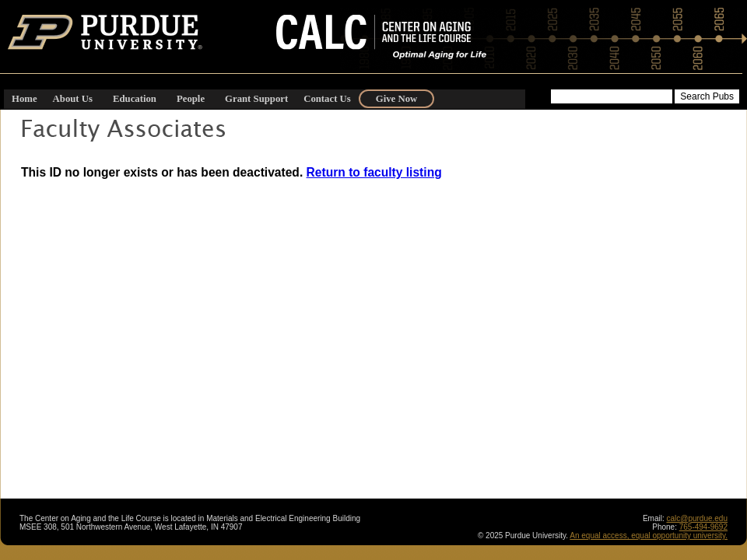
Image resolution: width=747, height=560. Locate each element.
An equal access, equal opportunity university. (649, 535)
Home (25, 99)
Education (135, 99)
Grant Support (256, 99)
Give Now (396, 99)
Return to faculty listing (374, 172)
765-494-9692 (703, 527)
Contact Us (327, 99)
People (191, 99)
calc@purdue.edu (697, 518)
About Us (73, 99)
